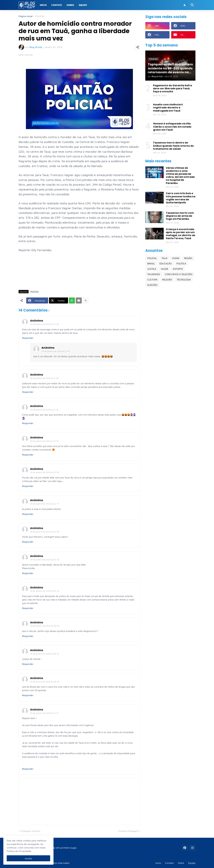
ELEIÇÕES (152, 285)
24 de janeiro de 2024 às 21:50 (44, 441)
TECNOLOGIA (184, 279)
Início (43, 5)
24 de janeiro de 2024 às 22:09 (45, 472)
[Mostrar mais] (86, 300)
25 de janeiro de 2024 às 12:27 (44, 713)
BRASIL (151, 263)
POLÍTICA (181, 263)
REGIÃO (188, 258)
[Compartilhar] (138, 47)
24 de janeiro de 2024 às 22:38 (45, 532)
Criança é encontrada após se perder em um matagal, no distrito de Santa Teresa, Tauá (181, 234)
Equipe (83, 5)
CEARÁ (176, 258)
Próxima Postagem (128, 831)
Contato (57, 5)
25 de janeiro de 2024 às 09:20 (45, 682)
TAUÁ (164, 258)
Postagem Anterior (31, 831)
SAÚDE (165, 269)
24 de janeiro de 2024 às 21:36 (44, 324)
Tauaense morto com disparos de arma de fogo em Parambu (180, 216)
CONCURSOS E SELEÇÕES (179, 274)
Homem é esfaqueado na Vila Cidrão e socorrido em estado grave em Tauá (172, 127)
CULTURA (152, 279)
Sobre (70, 5)
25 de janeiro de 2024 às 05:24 (45, 591)
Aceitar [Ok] (29, 858)
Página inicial (25, 16)
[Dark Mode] (185, 5)
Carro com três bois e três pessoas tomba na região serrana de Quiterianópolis (181, 198)
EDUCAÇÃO (166, 263)
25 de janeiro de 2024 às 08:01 (45, 654)
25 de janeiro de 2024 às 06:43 (45, 626)
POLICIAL (40, 16)
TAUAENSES (154, 274)
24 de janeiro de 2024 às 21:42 (44, 378)
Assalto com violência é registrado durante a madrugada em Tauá (168, 108)
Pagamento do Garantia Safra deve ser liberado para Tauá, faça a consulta (172, 89)
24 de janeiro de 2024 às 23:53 (45, 560)
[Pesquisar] (192, 5)
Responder (28, 338)
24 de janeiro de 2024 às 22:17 (44, 504)
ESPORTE (178, 269)
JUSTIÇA (152, 269)
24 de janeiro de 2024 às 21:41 (56, 351)
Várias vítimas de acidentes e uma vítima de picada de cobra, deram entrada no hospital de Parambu (180, 175)
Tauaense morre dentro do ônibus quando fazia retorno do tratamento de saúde (173, 146)
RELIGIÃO (167, 279)
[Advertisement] (79, 278)
